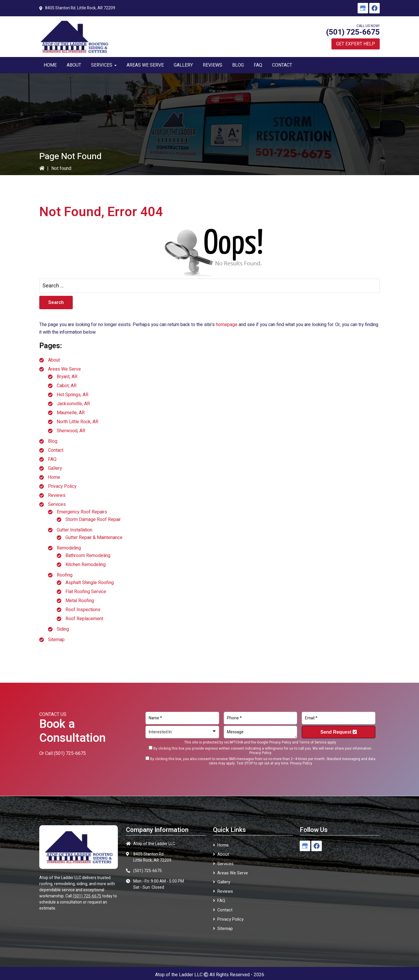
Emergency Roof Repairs (82, 512)
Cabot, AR (67, 386)
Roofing (65, 575)
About (54, 360)
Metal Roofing (80, 601)
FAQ (52, 459)
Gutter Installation (74, 530)
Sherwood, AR (71, 431)
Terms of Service (313, 742)
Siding (63, 629)
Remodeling (69, 548)
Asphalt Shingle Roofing (90, 583)
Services (57, 504)
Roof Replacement (84, 619)
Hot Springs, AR (73, 395)
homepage (227, 325)
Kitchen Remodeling (86, 565)
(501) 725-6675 (353, 32)
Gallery (55, 468)
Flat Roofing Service (86, 592)
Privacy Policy (62, 486)
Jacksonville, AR (73, 404)
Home (54, 477)
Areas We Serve (64, 369)
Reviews (57, 495)
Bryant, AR (67, 377)
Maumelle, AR (71, 413)
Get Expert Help (356, 44)
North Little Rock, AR (78, 422)
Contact (56, 450)
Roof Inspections (83, 610)
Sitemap (56, 640)
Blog (53, 441)
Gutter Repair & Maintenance (94, 538)
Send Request (339, 732)
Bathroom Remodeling (88, 556)
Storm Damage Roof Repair (93, 520)
